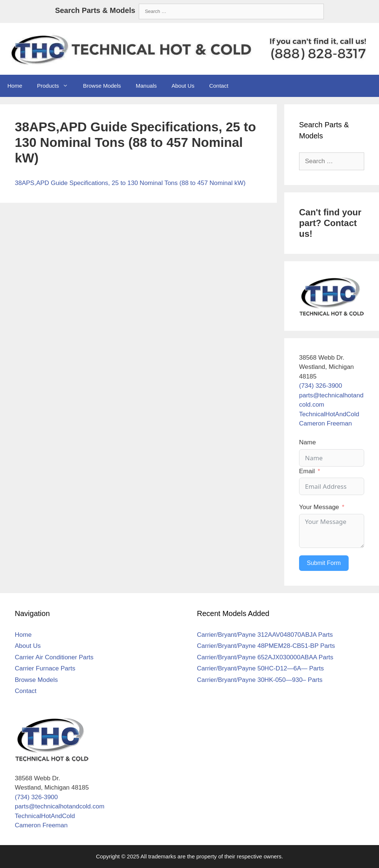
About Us (183, 86)
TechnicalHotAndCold (329, 414)
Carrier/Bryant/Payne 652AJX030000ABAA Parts (265, 657)
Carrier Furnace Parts (45, 668)
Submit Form (324, 563)
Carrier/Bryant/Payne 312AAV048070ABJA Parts (265, 635)
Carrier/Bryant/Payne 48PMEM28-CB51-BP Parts (266, 646)
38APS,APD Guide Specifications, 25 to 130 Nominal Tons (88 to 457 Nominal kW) (130, 183)
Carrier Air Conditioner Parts (54, 657)
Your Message (319, 507)
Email (307, 471)
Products (56, 86)
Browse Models (102, 86)
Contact (219, 86)
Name (307, 442)
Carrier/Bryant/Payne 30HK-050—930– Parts (260, 680)
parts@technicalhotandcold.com (60, 806)
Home (15, 86)
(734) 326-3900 (321, 386)
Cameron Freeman (326, 423)
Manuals (146, 86)
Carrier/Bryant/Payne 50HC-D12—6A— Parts (260, 668)
